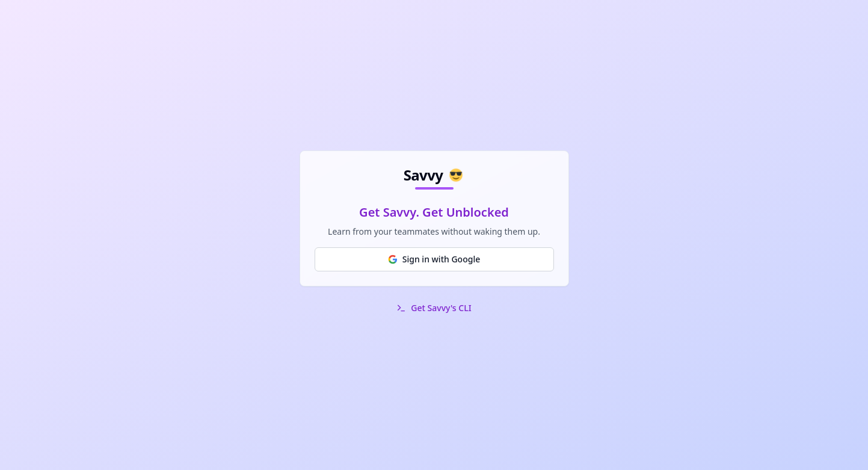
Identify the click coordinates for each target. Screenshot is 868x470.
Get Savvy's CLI (441, 308)
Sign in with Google (434, 259)
